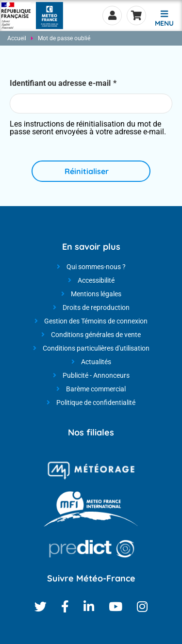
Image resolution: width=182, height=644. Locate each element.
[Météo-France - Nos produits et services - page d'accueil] (16, 16)
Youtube (116, 606)
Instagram (142, 606)
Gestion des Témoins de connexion (96, 321)
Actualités (96, 362)
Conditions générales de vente (96, 335)
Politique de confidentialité (96, 402)
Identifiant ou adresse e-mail (60, 83)
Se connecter (112, 16)
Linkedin (89, 606)
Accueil (17, 38)
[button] (164, 17)
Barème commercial (96, 389)
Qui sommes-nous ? (96, 267)
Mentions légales (96, 294)
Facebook (65, 606)
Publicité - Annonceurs (96, 375)
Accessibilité (96, 280)
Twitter (41, 606)
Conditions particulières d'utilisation (96, 348)
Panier (136, 16)
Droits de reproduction (96, 307)
